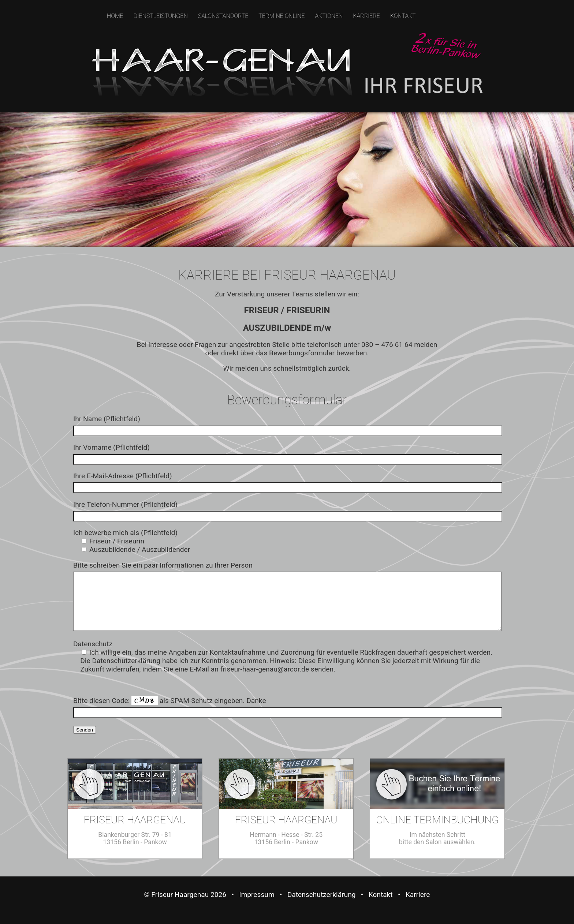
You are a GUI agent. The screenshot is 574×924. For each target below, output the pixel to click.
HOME (115, 16)
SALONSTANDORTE (223, 16)
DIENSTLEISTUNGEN (161, 16)
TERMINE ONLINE (282, 16)
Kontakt (381, 906)
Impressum (257, 906)
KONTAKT (403, 16)
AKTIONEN (329, 16)
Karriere (418, 906)
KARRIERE (366, 16)
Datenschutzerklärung (322, 906)
